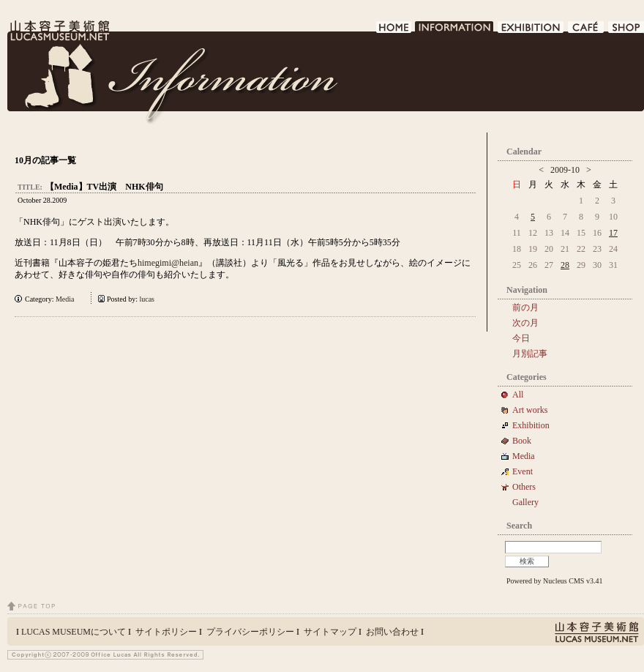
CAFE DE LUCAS (587, 31)
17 (613, 233)
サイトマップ (330, 632)
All (518, 395)
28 (565, 265)
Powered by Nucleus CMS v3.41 (554, 581)
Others (524, 487)
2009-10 (565, 170)
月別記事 (530, 354)
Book (526, 441)
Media (69, 299)
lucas (147, 299)
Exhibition (531, 425)
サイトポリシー (166, 632)
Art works (530, 410)
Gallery (525, 502)
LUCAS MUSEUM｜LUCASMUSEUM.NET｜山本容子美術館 (59, 31)
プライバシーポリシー (250, 632)
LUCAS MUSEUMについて (74, 632)
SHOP (626, 31)
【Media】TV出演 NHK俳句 (104, 187)
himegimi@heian (168, 263)
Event (523, 471)
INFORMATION (455, 31)
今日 (521, 338)
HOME (394, 31)
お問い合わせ (392, 632)
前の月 (525, 307)
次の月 (525, 323)
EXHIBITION (531, 31)
